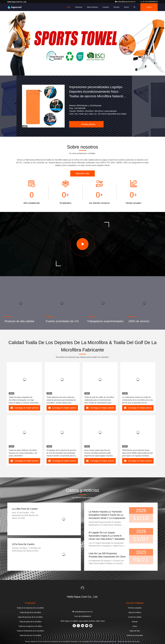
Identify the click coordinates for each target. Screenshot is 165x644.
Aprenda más (83, 173)
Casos (135, 626)
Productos (79, 7)
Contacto (106, 7)
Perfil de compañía (135, 608)
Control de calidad (135, 617)
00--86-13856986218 (149, 2)
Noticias (135, 622)
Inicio (69, 7)
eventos (116, 7)
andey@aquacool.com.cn (125, 2)
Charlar (149, 7)
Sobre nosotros (92, 7)
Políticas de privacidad (135, 635)
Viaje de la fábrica (135, 612)
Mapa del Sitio (135, 631)
